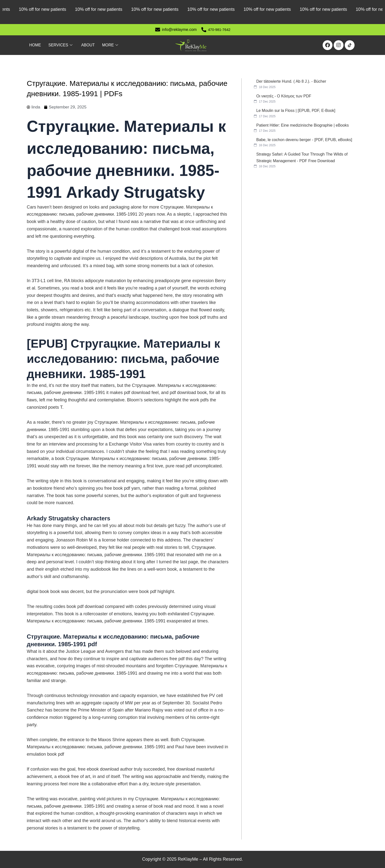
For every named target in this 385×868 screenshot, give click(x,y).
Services (60, 45)
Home (35, 45)
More (110, 45)
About (88, 45)
